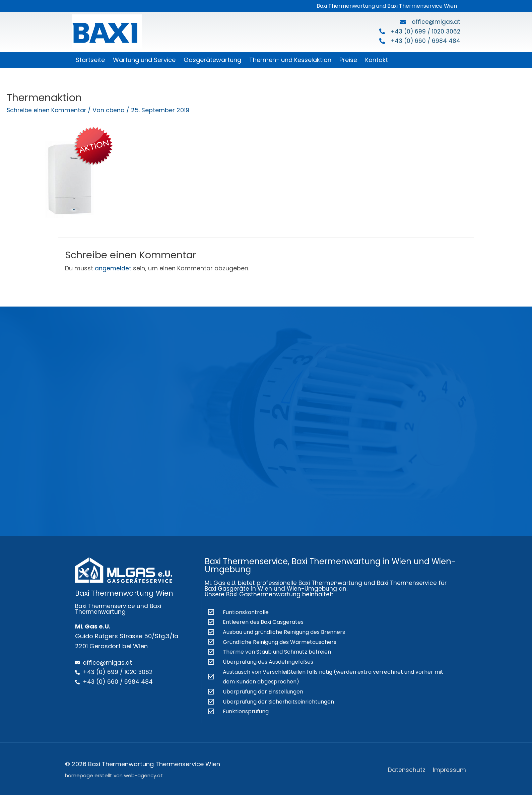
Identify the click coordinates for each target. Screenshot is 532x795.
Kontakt (377, 60)
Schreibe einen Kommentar (47, 110)
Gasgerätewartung (212, 60)
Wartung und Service (144, 60)
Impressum (450, 767)
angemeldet (113, 268)
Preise (348, 60)
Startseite (90, 60)
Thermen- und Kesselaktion (290, 60)
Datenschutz (407, 767)
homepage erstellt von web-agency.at (114, 773)
